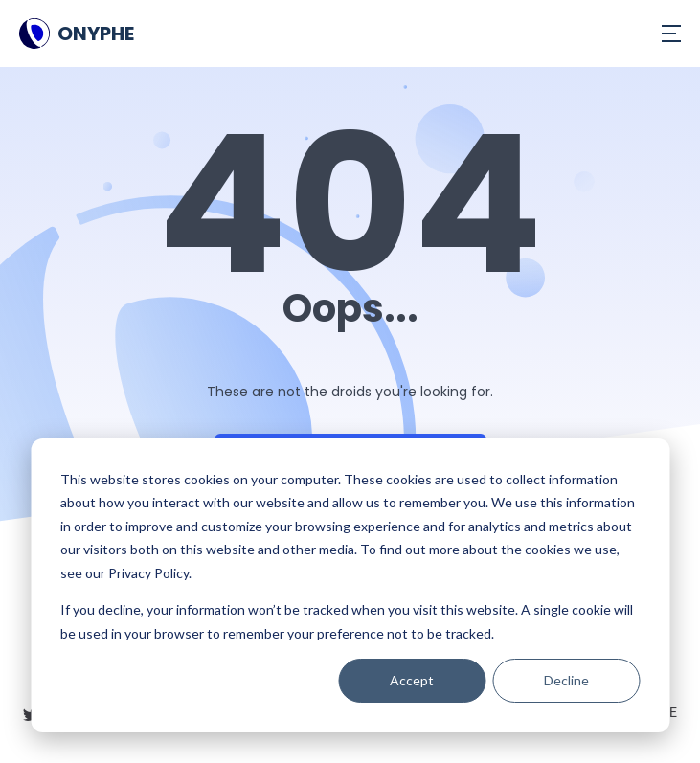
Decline (566, 680)
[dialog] (350, 585)
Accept (412, 680)
